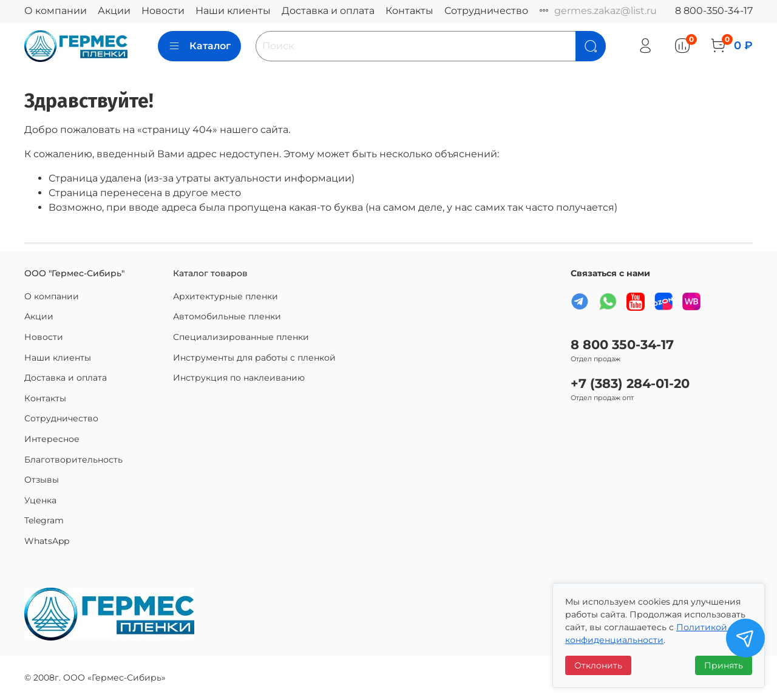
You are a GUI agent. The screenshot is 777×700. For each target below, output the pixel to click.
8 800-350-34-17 (714, 11)
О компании (56, 11)
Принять (724, 665)
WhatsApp (47, 541)
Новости (163, 11)
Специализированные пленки (241, 337)
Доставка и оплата (328, 11)
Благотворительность (73, 460)
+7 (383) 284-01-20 (630, 383)
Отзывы (42, 480)
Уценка (40, 500)
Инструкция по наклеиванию (239, 378)
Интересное (52, 439)
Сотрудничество (486, 11)
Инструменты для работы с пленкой (254, 358)
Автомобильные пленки (227, 316)
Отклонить (598, 665)
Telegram (44, 520)
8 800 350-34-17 (622, 345)
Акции (114, 11)
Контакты (409, 11)
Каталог (199, 46)
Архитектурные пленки (226, 296)
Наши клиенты (233, 11)
